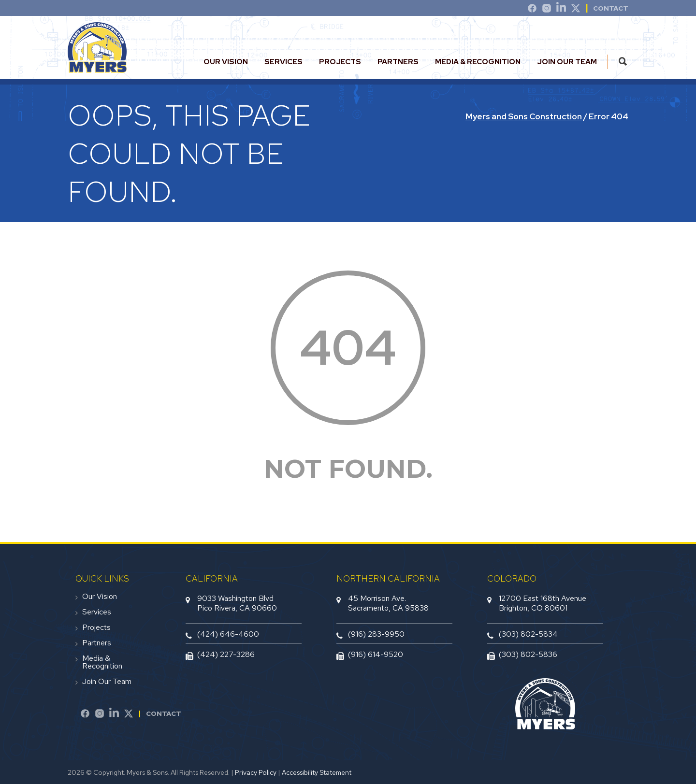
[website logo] (97, 69)
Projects (340, 62)
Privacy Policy (256, 772)
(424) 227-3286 (226, 654)
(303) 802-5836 (528, 654)
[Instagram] (547, 10)
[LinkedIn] (561, 10)
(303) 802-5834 (528, 634)
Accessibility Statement (317, 772)
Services (283, 62)
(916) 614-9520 (376, 654)
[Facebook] (85, 715)
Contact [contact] (611, 8)
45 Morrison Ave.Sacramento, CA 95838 (388, 603)
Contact (164, 713)
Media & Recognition (478, 62)
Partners (398, 62)
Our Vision (226, 62)
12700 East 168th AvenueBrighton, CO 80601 (543, 603)
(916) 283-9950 (376, 634)
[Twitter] (576, 10)
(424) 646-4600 (228, 634)
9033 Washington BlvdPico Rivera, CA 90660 (237, 603)
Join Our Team (567, 62)
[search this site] (623, 62)
